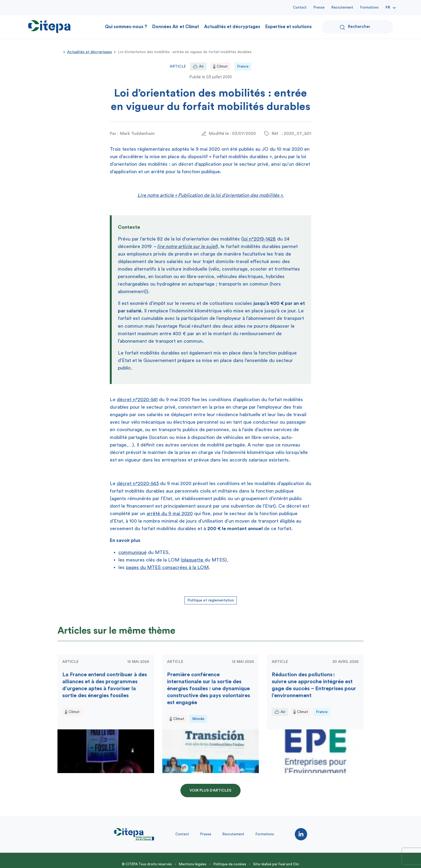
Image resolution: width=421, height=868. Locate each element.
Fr (388, 8)
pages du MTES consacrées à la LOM (167, 567)
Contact (300, 7)
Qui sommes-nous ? (126, 27)
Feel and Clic (289, 864)
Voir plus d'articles (210, 791)
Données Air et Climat (176, 27)
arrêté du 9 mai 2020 (170, 514)
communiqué (133, 552)
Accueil (59, 51)
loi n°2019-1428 (259, 239)
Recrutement (342, 7)
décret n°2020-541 (137, 400)
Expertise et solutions (288, 27)
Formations (369, 7)
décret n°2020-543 (138, 483)
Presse (319, 7)
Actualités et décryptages (232, 27)
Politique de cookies (230, 864)
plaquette (193, 560)
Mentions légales (193, 864)
